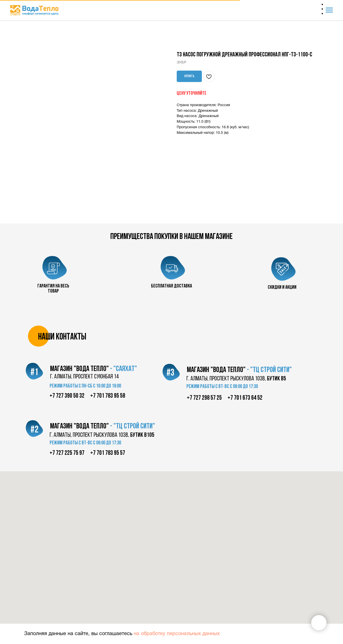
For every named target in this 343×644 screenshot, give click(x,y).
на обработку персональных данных (177, 634)
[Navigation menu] (329, 10)
